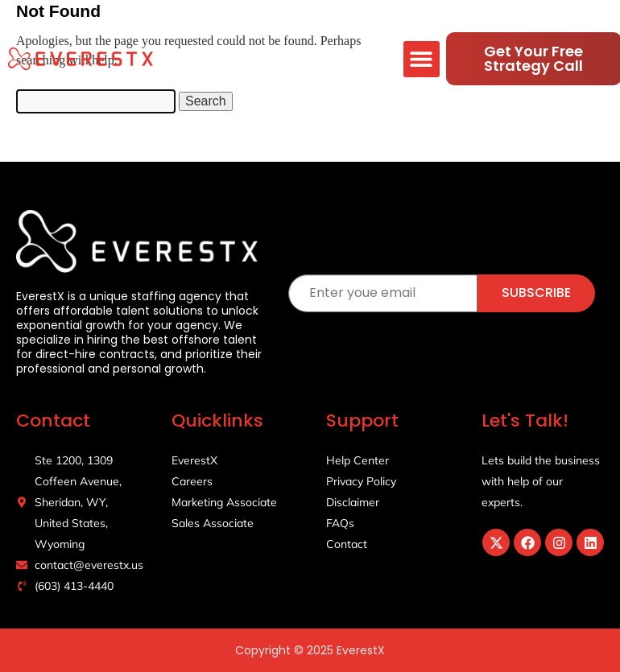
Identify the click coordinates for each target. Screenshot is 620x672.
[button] (422, 59)
